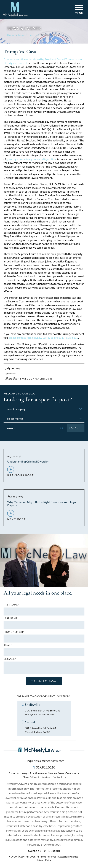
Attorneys (23, 774)
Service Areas (56, 774)
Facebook (35, 852)
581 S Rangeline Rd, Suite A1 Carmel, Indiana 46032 (42, 731)
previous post (21, 474)
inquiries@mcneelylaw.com (45, 761)
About (12, 774)
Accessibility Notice (68, 857)
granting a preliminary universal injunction (31, 159)
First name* (11, 605)
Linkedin (46, 379)
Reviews (47, 778)
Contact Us (59, 778)
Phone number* (14, 632)
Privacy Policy (44, 861)
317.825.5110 (46, 768)
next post (17, 518)
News (12, 373)
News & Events (32, 778)
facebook (27, 379)
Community (72, 774)
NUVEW (13, 857)
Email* (8, 645)
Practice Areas (38, 774)
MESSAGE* (10, 659)
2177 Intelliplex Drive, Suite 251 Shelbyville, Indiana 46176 (44, 713)
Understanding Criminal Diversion (28, 461)
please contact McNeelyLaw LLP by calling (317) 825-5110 (44, 338)
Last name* (11, 618)
